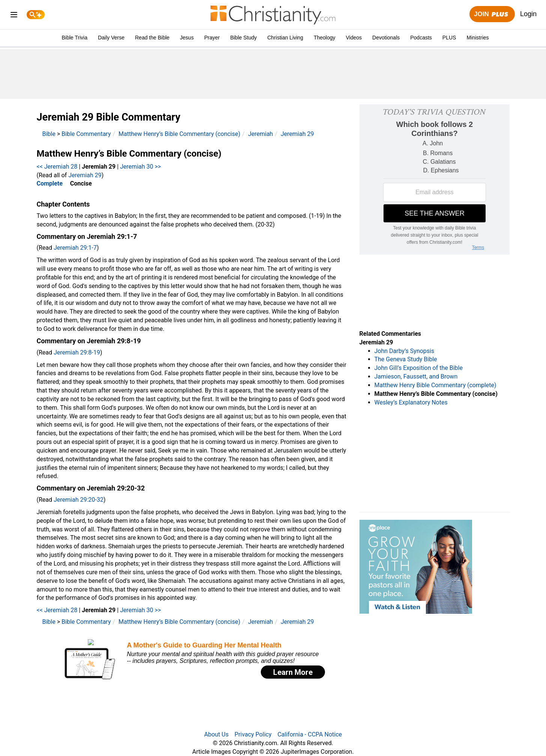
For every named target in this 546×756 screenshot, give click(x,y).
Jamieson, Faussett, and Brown (416, 376)
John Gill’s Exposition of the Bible (419, 368)
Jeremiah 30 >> (141, 167)
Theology (325, 38)
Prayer (212, 38)
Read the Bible (152, 38)
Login (528, 14)
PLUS (449, 38)
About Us (216, 734)
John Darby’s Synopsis (405, 351)
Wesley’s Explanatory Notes (411, 402)
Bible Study (243, 38)
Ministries (478, 38)
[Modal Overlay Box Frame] (193, 659)
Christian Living (285, 38)
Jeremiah (261, 134)
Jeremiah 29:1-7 (75, 248)
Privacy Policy (253, 734)
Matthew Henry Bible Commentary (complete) (435, 385)
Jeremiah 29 (297, 134)
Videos (354, 38)
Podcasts (421, 38)
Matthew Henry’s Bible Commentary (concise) (180, 134)
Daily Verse (111, 38)
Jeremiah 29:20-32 (79, 500)
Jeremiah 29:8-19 (77, 352)
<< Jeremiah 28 (57, 167)
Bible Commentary (86, 134)
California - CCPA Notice (310, 734)
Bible (49, 134)
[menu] (14, 16)
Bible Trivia (74, 38)
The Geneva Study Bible (406, 359)
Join (492, 14)
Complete (50, 183)
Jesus (187, 38)
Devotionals (386, 38)
